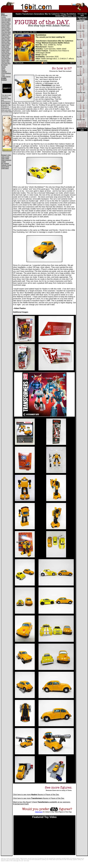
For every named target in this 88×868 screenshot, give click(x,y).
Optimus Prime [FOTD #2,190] (53, 128)
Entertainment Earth (21, 804)
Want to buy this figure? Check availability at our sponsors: (42, 802)
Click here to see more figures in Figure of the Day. (36, 795)
